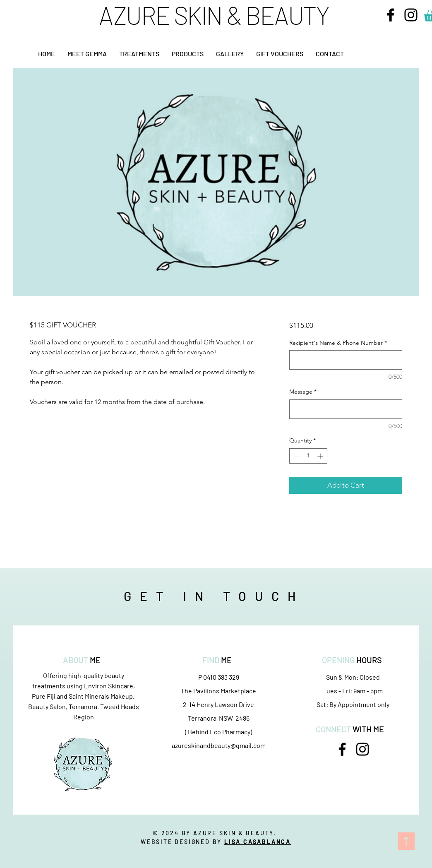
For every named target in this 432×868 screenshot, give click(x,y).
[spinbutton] (308, 456)
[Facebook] (391, 15)
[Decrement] (296, 456)
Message (303, 392)
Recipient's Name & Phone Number (338, 343)
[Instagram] (411, 15)
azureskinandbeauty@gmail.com (219, 745)
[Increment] (321, 456)
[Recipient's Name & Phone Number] (346, 360)
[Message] (346, 409)
